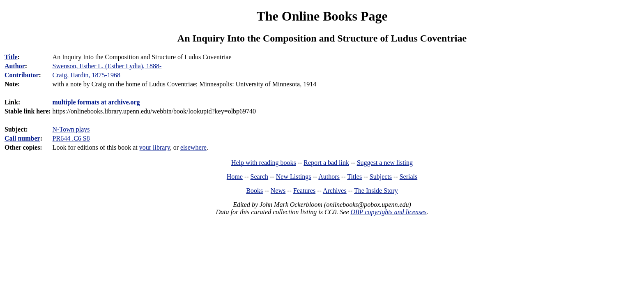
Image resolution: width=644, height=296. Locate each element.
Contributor (22, 75)
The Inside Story (376, 191)
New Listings (294, 177)
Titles (354, 177)
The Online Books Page (322, 16)
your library (155, 147)
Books (254, 191)
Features (304, 191)
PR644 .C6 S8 (71, 138)
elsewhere (193, 147)
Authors (329, 177)
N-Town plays (71, 129)
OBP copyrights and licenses (388, 212)
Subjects (381, 177)
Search (260, 177)
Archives (335, 191)
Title (11, 57)
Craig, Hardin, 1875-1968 (86, 75)
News (278, 191)
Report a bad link (326, 163)
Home (235, 177)
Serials (409, 177)
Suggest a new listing (385, 163)
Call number (22, 138)
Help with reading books (264, 163)
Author (15, 66)
